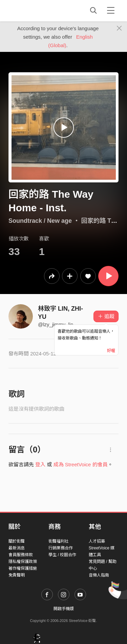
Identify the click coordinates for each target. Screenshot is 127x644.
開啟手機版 (64, 609)
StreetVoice (36, 11)
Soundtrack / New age (40, 221)
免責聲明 (17, 575)
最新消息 (17, 548)
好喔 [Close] (111, 351)
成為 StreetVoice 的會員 (81, 464)
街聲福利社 (59, 541)
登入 (40, 464)
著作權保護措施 (23, 568)
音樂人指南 (99, 575)
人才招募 (97, 541)
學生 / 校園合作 (62, 555)
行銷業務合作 (61, 548)
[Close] (119, 28)
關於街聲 (17, 541)
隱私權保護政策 (23, 562)
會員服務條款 (21, 555)
